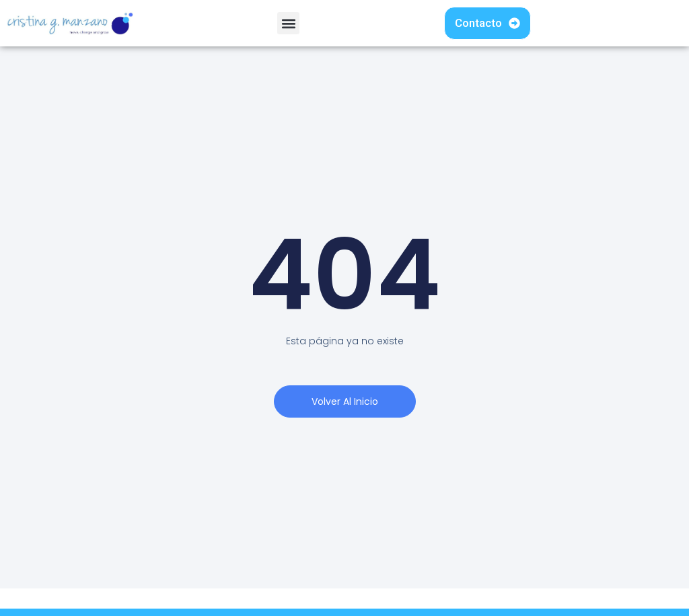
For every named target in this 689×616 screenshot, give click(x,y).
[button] (288, 23)
